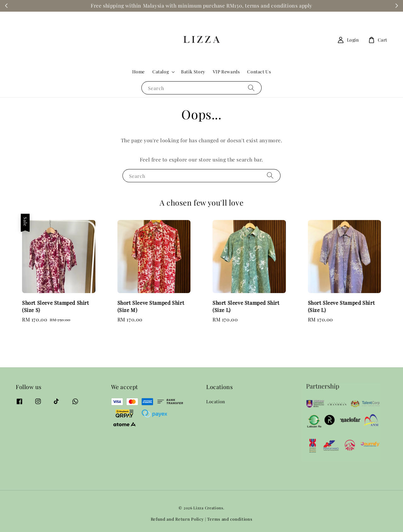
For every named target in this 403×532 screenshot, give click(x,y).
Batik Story (193, 72)
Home (139, 72)
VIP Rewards (226, 72)
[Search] (251, 88)
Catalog (161, 72)
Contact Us (259, 72)
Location (216, 402)
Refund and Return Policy (177, 519)
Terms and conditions (230, 519)
